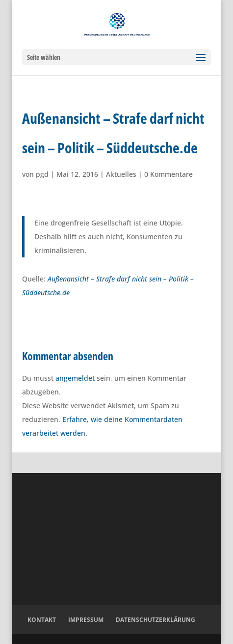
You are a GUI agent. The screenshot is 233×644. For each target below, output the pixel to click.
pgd (42, 174)
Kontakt (42, 620)
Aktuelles (121, 174)
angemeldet (75, 378)
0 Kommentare (168, 174)
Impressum (86, 620)
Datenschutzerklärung (155, 620)
